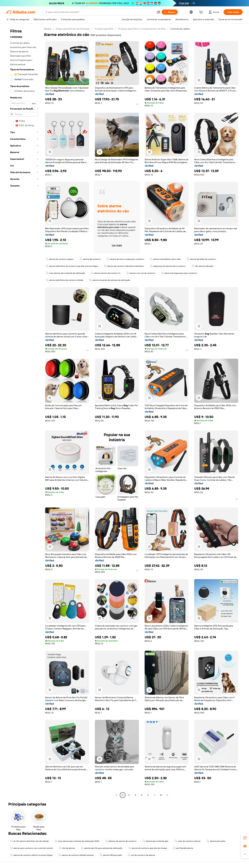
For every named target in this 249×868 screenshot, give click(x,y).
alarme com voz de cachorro (141, 273)
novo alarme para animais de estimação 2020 (77, 841)
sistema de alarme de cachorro (121, 841)
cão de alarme (67, 848)
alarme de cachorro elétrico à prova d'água (31, 855)
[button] (158, 12)
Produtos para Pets (104, 29)
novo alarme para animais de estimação (65, 273)
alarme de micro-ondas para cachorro (125, 259)
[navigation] (24, 412)
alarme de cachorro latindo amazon (76, 855)
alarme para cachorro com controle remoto (32, 848)
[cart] (201, 13)
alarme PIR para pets (111, 855)
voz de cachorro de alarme (142, 855)
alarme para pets (216, 841)
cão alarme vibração (202, 266)
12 (161, 795)
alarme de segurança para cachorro (179, 273)
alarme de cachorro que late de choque (148, 848)
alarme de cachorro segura (60, 259)
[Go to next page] (167, 795)
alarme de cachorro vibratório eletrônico (124, 266)
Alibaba (47, 29)
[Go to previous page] (116, 795)
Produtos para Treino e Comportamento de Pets (142, 29)
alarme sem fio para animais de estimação (102, 848)
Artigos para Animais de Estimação (73, 29)
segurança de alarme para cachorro (168, 266)
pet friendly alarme (183, 848)
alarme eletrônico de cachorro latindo (65, 280)
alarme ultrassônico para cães (165, 259)
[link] (245, 838)
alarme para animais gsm (155, 841)
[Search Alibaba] (100, 12)
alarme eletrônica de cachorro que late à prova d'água (72, 266)
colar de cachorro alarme (188, 841)
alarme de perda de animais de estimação (110, 280)
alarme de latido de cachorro (201, 259)
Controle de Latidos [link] (180, 29)
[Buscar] (170, 12)
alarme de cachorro (90, 259)
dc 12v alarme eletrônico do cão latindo (30, 841)
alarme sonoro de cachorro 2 (106, 273)
